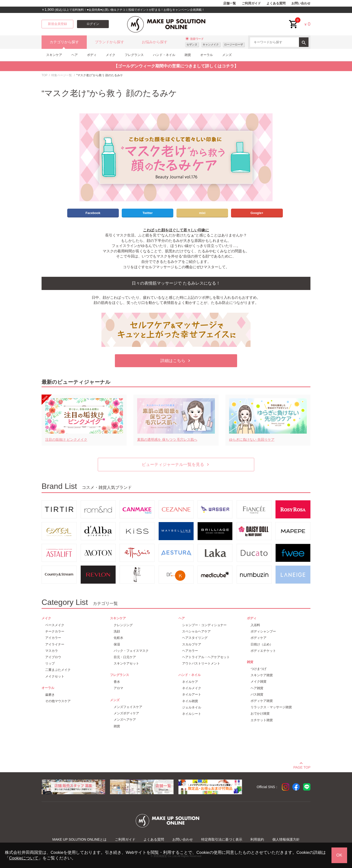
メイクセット (55, 676)
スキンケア (54, 55)
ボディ (92, 55)
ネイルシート (192, 714)
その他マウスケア (58, 701)
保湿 (117, 644)
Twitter (148, 213)
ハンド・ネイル (164, 55)
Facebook (93, 213)
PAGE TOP (302, 767)
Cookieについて (24, 858)
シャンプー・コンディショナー (204, 625)
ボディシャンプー (263, 631)
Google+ (257, 213)
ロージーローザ (234, 44)
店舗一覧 (230, 3)
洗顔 (117, 631)
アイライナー (55, 644)
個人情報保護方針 (286, 839)
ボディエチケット (263, 651)
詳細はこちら (176, 361)
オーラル (207, 55)
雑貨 (188, 55)
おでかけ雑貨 (260, 713)
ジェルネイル (192, 707)
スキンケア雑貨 (262, 675)
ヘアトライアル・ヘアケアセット (206, 657)
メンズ (227, 55)
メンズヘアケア (125, 720)
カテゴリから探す (64, 42)
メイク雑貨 (258, 681)
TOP (44, 75)
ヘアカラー (190, 651)
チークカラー (55, 631)
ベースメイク (55, 625)
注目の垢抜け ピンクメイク (66, 439)
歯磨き (50, 695)
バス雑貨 (257, 694)
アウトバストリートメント (201, 663)
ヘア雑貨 (257, 688)
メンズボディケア (126, 713)
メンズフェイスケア (128, 707)
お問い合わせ (301, 3)
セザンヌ (192, 44)
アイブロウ (53, 657)
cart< (294, 20)
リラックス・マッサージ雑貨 (271, 707)
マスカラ (52, 651)
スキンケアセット (126, 663)
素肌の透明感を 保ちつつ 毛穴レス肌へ (167, 439)
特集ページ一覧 (62, 75)
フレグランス (134, 55)
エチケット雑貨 (262, 720)
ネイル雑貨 (190, 701)
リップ (50, 663)
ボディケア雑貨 (262, 701)
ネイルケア (190, 682)
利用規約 (257, 839)
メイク (111, 55)
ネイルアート (192, 694)
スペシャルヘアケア (196, 631)
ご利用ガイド (251, 3)
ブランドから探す (110, 42)
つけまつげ (258, 669)
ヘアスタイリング (195, 638)
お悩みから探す (155, 42)
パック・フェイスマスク (131, 651)
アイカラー (53, 638)
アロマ (118, 688)
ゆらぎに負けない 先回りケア (252, 439)
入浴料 (255, 625)
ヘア (75, 55)
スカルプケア (192, 644)
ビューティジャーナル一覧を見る (176, 465)
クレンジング (123, 625)
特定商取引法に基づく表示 (222, 839)
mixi (202, 213)
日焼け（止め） (262, 644)
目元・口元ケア (125, 657)
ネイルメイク (192, 688)
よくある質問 (276, 3)
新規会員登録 (57, 24)
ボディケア (258, 638)
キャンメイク (211, 44)
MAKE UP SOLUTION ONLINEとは (79, 839)
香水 (117, 682)
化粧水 (118, 638)
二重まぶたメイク (58, 670)
